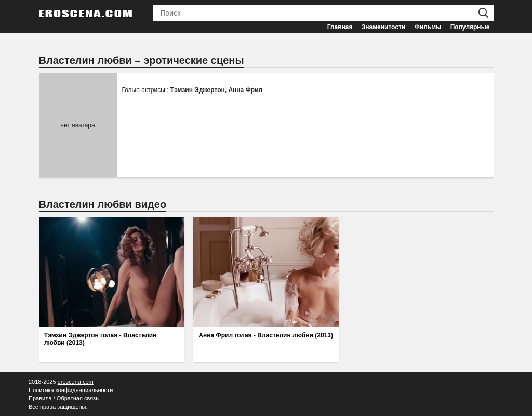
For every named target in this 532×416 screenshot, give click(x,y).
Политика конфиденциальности (71, 390)
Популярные (470, 27)
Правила (40, 398)
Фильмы (428, 27)
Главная (340, 27)
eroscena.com (76, 382)
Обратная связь (78, 398)
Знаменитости (383, 27)
